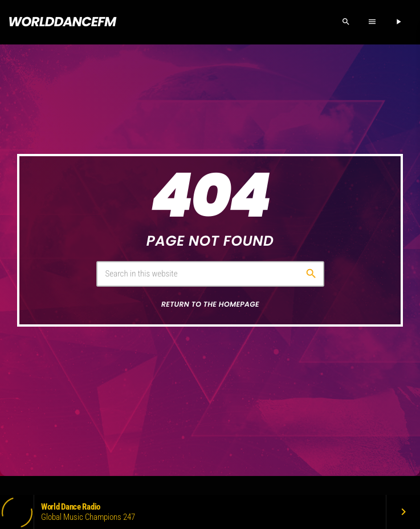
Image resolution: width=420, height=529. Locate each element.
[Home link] (62, 22)
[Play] (398, 22)
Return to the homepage (210, 305)
